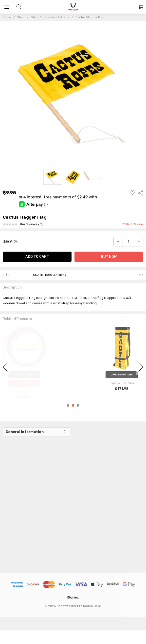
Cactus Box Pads (122, 383)
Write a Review (133, 224)
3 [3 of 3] (78, 405)
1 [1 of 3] (68, 405)
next (141, 367)
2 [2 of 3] (73, 405)
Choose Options (122, 375)
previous (5, 367)
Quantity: (10, 241)
